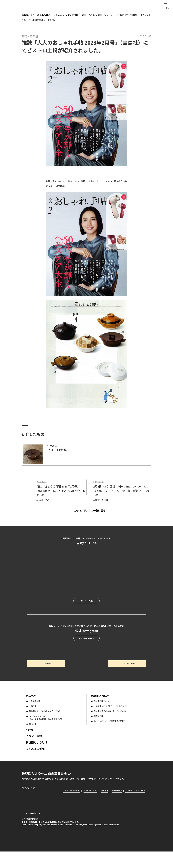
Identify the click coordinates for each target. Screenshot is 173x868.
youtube (47, 810)
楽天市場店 (117, 806)
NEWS (30, 745)
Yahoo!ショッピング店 (135, 806)
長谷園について (100, 711)
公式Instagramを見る (86, 649)
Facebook (31, 810)
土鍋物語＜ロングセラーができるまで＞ (111, 721)
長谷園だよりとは (36, 757)
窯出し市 (33, 739)
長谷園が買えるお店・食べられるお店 (110, 726)
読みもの (31, 711)
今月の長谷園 (35, 716)
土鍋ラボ (33, 721)
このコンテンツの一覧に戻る (91, 512)
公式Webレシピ (60, 677)
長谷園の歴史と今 (101, 716)
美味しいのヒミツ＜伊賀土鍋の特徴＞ (110, 736)
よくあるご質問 (35, 764)
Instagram (24, 810)
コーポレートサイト (122, 677)
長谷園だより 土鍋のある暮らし (86, 6)
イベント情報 (34, 751)
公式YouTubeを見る (86, 607)
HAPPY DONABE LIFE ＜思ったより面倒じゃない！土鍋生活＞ (46, 733)
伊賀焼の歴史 (99, 731)
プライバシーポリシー (31, 830)
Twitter (39, 810)
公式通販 (105, 806)
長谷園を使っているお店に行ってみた (45, 726)
